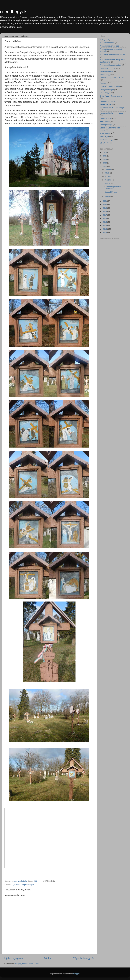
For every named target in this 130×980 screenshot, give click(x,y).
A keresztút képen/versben (111, 65)
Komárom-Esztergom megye (111, 113)
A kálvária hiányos (107, 43)
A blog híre (104, 40)
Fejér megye (105, 93)
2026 (105, 152)
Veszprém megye (107, 140)
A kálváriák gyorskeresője (110, 46)
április (108, 176)
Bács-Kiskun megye (108, 68)
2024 (105, 159)
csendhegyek (13, 12)
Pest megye (105, 121)
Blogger (76, 974)
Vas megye (104, 136)
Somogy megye (106, 125)
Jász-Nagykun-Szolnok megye (112, 108)
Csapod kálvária (111, 192)
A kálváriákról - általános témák (112, 54)
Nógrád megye (106, 118)
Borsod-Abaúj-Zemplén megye (112, 78)
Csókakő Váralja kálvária (110, 86)
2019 (105, 208)
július (107, 173)
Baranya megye (106, 71)
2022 (105, 166)
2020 (105, 205)
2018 (105, 212)
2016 (105, 219)
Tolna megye (105, 133)
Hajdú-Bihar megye (108, 101)
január (108, 197)
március (108, 180)
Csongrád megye (107, 90)
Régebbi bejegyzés (84, 958)
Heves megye (105, 104)
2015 (105, 222)
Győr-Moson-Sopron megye (23, 885)
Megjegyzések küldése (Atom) (27, 964)
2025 (105, 156)
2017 (105, 215)
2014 (105, 226)
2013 (105, 229)
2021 (105, 201)
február (108, 183)
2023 (105, 163)
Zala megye (105, 143)
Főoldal (48, 958)
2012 (105, 233)
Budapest (104, 83)
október (108, 169)
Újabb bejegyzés (14, 958)
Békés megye (105, 75)
